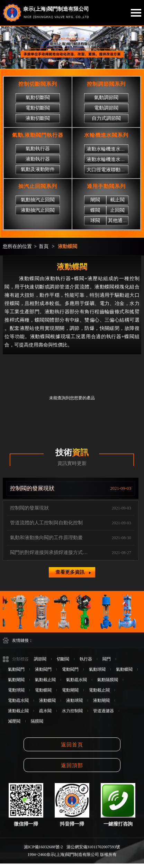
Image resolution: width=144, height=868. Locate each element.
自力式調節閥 (106, 118)
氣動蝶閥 (124, 669)
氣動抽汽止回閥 (38, 200)
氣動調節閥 (106, 98)
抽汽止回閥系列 (38, 186)
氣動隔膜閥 (108, 680)
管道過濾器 (103, 711)
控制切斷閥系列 (38, 84)
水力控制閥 (72, 711)
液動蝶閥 (67, 246)
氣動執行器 (38, 149)
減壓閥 (14, 721)
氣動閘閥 (16, 680)
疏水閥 (45, 711)
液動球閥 (74, 700)
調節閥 (40, 659)
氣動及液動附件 (38, 169)
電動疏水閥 (18, 700)
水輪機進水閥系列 (106, 135)
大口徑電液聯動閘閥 (108, 170)
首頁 (44, 246)
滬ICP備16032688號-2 (43, 847)
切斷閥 (63, 659)
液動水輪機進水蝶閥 (108, 149)
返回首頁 (72, 745)
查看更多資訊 (73, 572)
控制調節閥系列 (106, 84)
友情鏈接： (22, 640)
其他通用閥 (120, 221)
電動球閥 (16, 690)
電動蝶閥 (43, 690)
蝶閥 (95, 210)
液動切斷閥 (38, 118)
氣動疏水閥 (76, 680)
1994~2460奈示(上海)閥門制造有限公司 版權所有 (72, 855)
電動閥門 (70, 669)
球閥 (95, 221)
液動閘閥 (101, 700)
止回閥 (117, 210)
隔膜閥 (37, 721)
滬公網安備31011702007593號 (93, 847)
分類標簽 (20, 659)
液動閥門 (43, 669)
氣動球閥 (97, 669)
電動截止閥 (99, 690)
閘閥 (95, 200)
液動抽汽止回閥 (38, 210)
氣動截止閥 (45, 680)
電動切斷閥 (38, 108)
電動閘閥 (70, 690)
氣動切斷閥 (38, 98)
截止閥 (117, 200)
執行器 (86, 659)
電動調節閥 (106, 108)
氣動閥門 (16, 669)
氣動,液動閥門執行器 (38, 135)
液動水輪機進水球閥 (108, 159)
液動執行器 (38, 159)
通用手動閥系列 (106, 186)
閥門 (107, 659)
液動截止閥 (18, 711)
